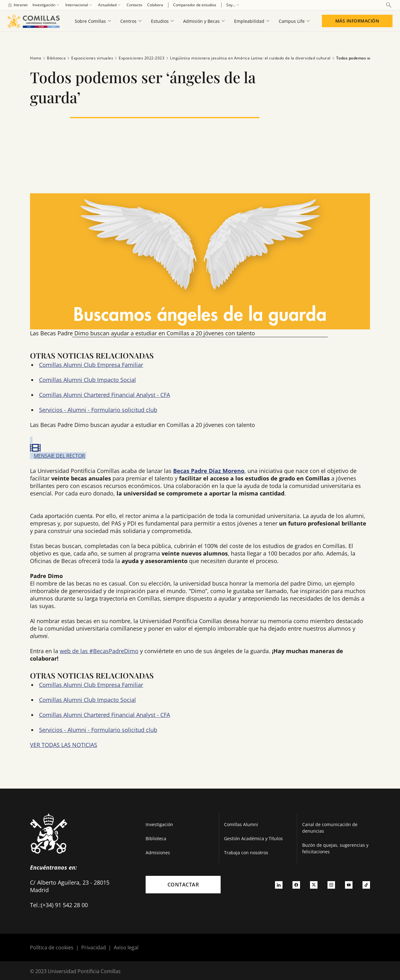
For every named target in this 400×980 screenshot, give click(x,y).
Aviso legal (126, 947)
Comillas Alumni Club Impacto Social (87, 380)
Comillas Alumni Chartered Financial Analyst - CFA (105, 395)
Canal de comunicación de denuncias (330, 828)
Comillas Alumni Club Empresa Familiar (91, 365)
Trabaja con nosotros (246, 853)
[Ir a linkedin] (279, 885)
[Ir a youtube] (349, 885)
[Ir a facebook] (296, 885)
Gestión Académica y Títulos (253, 838)
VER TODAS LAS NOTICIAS (64, 745)
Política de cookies (52, 947)
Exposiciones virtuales (89, 58)
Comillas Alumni (241, 824)
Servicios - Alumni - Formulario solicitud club (98, 410)
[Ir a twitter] (314, 885)
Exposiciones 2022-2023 (139, 58)
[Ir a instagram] (331, 885)
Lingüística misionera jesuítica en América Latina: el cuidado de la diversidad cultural (247, 58)
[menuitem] (17, 5)
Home (36, 58)
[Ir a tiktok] (366, 885)
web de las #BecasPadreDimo (99, 651)
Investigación (159, 824)
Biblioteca (53, 58)
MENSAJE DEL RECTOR (59, 456)
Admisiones (158, 853)
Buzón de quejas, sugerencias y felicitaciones (335, 848)
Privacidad (94, 947)
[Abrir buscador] (389, 5)
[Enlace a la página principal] (34, 21)
